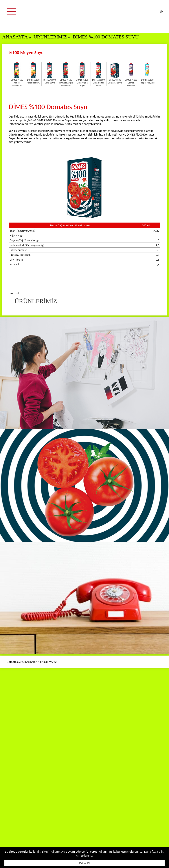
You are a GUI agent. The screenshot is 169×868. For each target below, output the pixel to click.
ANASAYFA (15, 37)
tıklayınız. (87, 855)
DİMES (87, 13)
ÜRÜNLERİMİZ (50, 37)
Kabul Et (84, 863)
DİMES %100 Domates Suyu (106, 37)
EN (162, 11)
